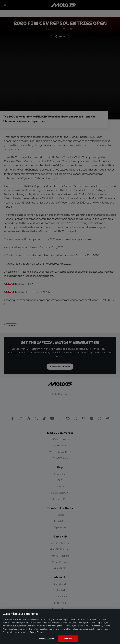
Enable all (68, 639)
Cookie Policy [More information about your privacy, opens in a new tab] (36, 632)
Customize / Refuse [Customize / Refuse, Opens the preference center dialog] (45, 639)
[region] (60, 626)
